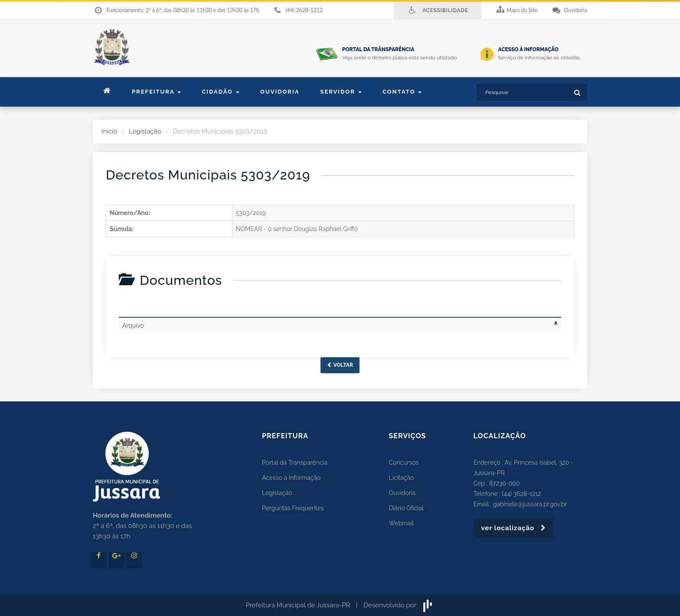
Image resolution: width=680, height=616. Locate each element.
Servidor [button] (341, 92)
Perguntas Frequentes (293, 508)
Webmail (402, 523)
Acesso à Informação (291, 478)
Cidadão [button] (221, 92)
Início (109, 131)
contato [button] (402, 92)
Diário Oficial (406, 508)
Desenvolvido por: (399, 605)
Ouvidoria (280, 92)
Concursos (404, 463)
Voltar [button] (340, 365)
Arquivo (133, 326)
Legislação (145, 131)
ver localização (514, 528)
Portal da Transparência (295, 463)
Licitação (402, 478)
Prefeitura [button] (156, 92)
